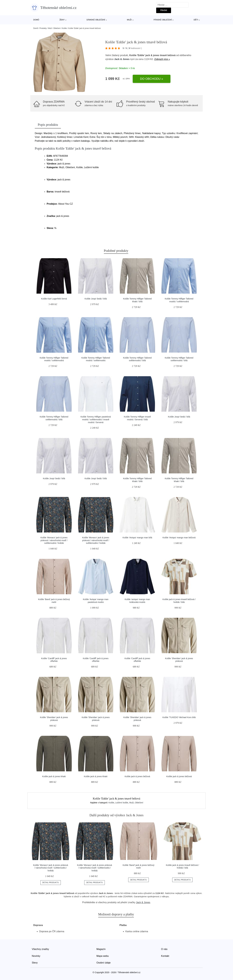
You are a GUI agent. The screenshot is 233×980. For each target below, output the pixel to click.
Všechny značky (40, 949)
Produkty (43, 28)
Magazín (101, 949)
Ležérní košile (122, 803)
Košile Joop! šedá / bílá (96, 299)
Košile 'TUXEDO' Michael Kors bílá (179, 717)
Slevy (35, 963)
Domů (36, 20)
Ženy (62, 20)
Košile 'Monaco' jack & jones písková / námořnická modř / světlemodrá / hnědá (54, 540)
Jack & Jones (122, 59)
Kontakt (165, 956)
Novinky (36, 956)
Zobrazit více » (162, 59)
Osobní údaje (103, 963)
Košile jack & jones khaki (54, 776)
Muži (129, 20)
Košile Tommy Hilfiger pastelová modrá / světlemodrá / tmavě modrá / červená (96, 419)
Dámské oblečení (96, 20)
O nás (164, 949)
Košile (64, 28)
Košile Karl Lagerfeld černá (54, 299)
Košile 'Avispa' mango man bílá (137, 538)
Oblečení (57, 28)
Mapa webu (103, 956)
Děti (196, 20)
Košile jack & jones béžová (137, 776)
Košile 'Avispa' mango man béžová (179, 538)
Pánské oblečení (163, 20)
